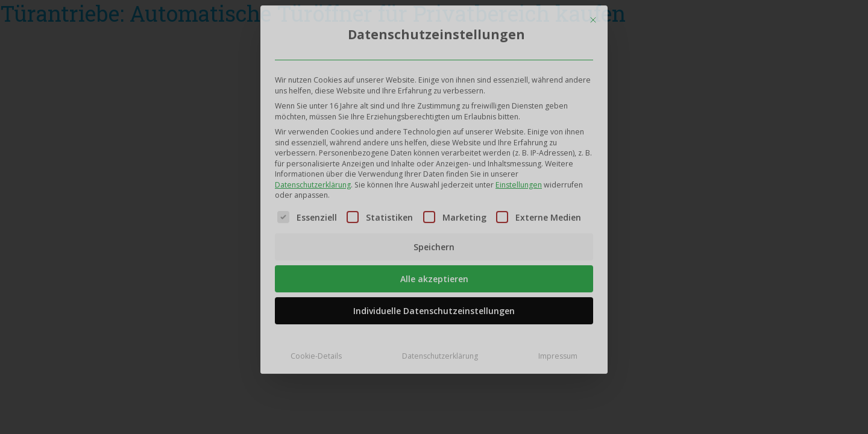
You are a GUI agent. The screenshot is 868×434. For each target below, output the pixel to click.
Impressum (558, 353)
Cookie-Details (316, 353)
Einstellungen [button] (519, 181)
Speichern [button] (434, 244)
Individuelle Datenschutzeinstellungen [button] (434, 308)
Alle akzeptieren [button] (434, 276)
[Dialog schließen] (593, 16)
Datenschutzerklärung (313, 181)
